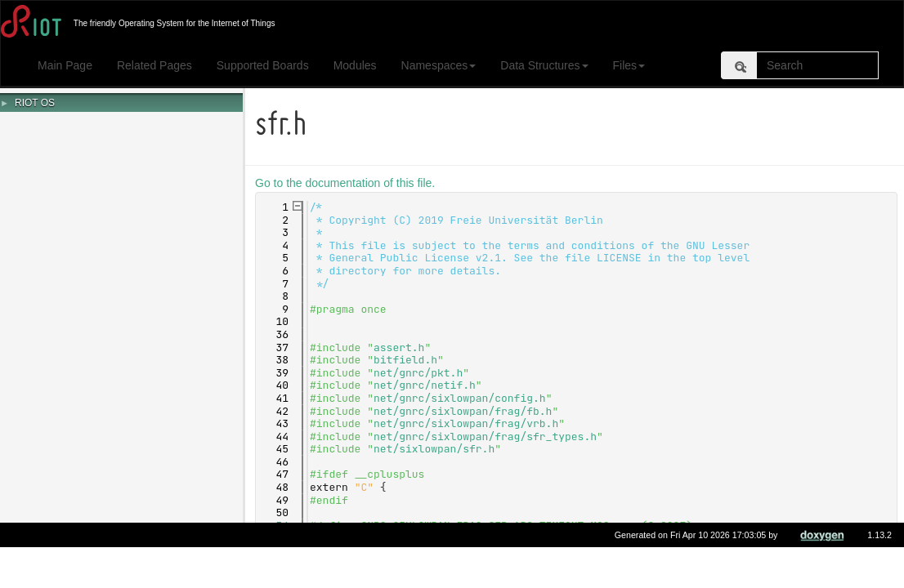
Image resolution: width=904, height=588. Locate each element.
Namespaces (439, 65)
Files (629, 65)
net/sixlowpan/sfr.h (436, 449)
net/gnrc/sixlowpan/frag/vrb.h (468, 423)
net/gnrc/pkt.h (421, 373)
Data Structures (544, 65)
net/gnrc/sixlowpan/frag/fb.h (465, 411)
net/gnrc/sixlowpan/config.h (462, 398)
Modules (355, 65)
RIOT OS (35, 103)
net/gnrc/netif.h (427, 385)
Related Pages (154, 65)
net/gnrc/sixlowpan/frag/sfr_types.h (488, 437)
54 (275, 526)
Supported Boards (263, 65)
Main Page (65, 65)
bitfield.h (408, 360)
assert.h (401, 347)
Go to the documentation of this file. (347, 183)
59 (275, 551)
